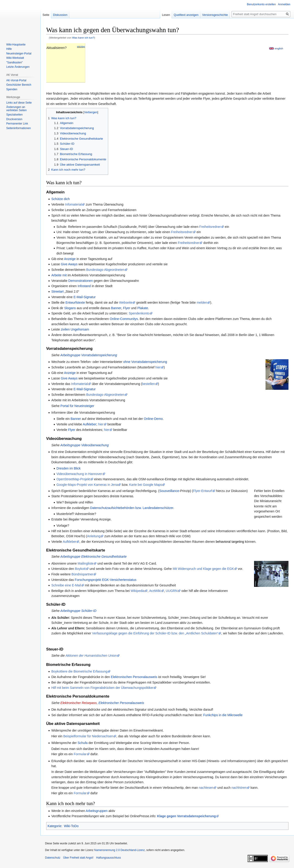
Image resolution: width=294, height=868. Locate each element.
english (279, 48)
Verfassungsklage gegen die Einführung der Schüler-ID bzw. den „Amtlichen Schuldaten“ (155, 633)
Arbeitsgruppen (97, 811)
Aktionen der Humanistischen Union (91, 656)
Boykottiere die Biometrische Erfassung (79, 671)
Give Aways (69, 264)
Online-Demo (153, 419)
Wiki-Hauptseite (16, 45)
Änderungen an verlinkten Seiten (16, 109)
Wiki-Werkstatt (15, 58)
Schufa (83, 743)
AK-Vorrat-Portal (16, 80)
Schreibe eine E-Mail (66, 585)
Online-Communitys (124, 319)
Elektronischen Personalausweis (134, 677)
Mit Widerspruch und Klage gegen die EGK (203, 569)
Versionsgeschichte (215, 15)
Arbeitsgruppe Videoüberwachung (85, 445)
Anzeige (70, 259)
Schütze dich (60, 199)
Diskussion (60, 15)
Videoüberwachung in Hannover (79, 474)
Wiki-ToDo (71, 826)
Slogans (70, 308)
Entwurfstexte (75, 303)
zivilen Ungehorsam (75, 329)
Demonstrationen (81, 281)
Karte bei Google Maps (146, 485)
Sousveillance (169, 491)
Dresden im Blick (69, 468)
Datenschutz (53, 858)
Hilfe (9, 49)
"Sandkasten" (14, 62)
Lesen (166, 15)
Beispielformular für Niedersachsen (88, 736)
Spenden (12, 89)
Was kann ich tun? (83, 38)
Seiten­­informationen (18, 128)
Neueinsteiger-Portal (19, 54)
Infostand (84, 286)
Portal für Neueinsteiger (77, 406)
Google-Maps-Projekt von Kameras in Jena (87, 485)
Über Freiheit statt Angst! (78, 858)
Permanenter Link (17, 124)
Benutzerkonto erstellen (261, 4)
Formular (80, 754)
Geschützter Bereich (19, 85)
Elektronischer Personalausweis (121, 703)
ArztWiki (155, 591)
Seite (46, 15)
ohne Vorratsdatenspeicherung (145, 362)
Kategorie (54, 826)
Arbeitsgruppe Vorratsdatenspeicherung (89, 355)
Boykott (80, 569)
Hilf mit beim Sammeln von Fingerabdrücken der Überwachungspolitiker (102, 688)
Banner (116, 308)
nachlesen (206, 788)
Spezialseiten (14, 115)
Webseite (126, 303)
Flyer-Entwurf (203, 491)
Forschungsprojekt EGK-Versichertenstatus (105, 580)
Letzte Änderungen (18, 67)
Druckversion (14, 119)
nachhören (239, 788)
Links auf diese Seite (19, 103)
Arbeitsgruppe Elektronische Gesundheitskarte (94, 557)
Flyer (127, 308)
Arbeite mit (59, 275)
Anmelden (284, 4)
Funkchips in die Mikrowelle (223, 715)
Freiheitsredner (210, 227)
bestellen (149, 384)
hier (158, 367)
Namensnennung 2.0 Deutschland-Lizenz (119, 850)
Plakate (143, 308)
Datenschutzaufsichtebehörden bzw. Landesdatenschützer (132, 508)
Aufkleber (89, 424)
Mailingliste (86, 563)
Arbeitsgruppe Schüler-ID (78, 611)
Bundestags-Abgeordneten (105, 270)
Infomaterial (73, 204)
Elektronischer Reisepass (79, 703)
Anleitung (94, 536)
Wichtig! (81, 47)
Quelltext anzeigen (186, 15)
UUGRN (171, 591)
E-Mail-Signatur (85, 297)
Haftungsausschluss (109, 858)
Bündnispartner (82, 574)
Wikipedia (138, 591)
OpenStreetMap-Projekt (73, 479)
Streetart (57, 291)
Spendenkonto (139, 313)
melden (202, 303)
